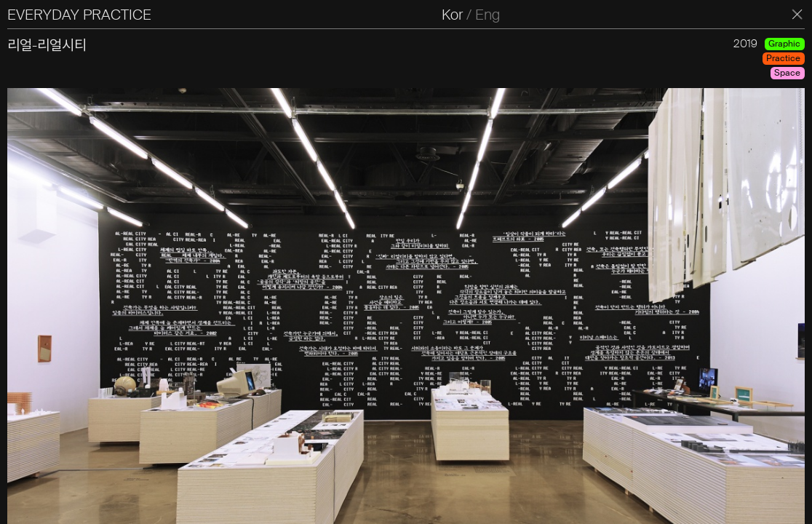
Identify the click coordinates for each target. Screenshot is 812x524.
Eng (487, 15)
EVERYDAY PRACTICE (79, 15)
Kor (452, 15)
